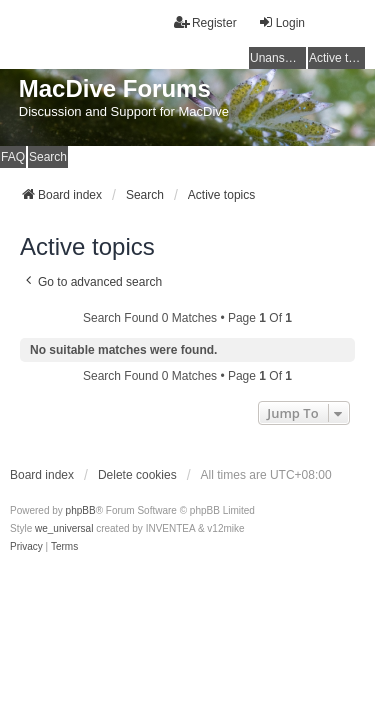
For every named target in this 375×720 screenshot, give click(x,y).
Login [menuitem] (281, 22)
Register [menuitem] (205, 22)
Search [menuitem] (48, 157)
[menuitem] (26, 547)
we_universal (64, 528)
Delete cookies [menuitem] (137, 475)
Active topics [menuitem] (337, 58)
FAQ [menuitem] (13, 157)
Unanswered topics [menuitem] (278, 58)
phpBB (81, 510)
